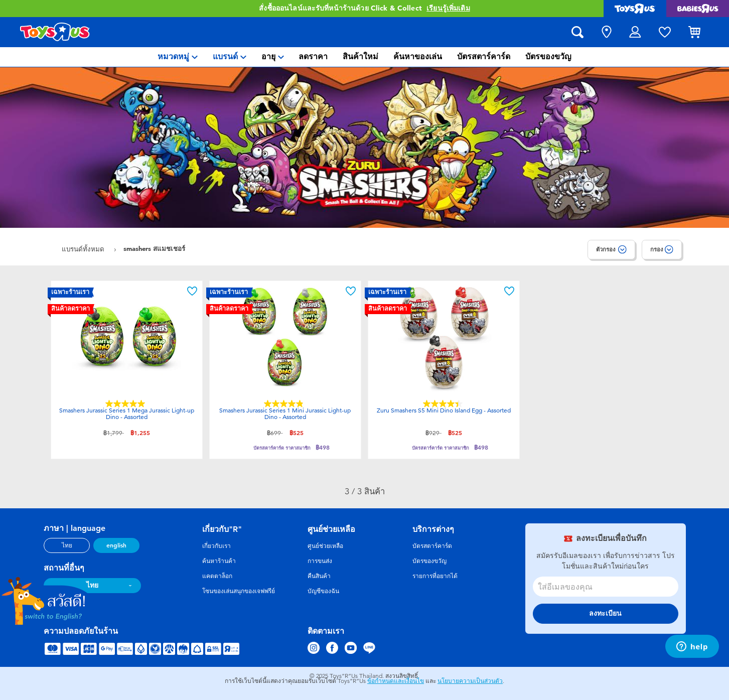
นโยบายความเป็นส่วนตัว (470, 681)
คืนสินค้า (319, 576)
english (116, 545)
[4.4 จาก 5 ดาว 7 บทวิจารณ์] (444, 404)
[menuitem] (178, 57)
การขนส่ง (320, 561)
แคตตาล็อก (217, 576)
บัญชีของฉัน (323, 591)
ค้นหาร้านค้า (219, 561)
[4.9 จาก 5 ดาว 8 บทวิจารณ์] (285, 404)
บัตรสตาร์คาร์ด (432, 546)
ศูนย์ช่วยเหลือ (325, 546)
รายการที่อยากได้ (435, 576)
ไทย (67, 545)
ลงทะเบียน (605, 613)
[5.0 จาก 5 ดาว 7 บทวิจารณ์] (126, 404)
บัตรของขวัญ (429, 561)
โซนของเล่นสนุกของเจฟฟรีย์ (239, 591)
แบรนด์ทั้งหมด (84, 249)
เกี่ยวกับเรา (216, 546)
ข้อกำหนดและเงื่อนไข (396, 681)
